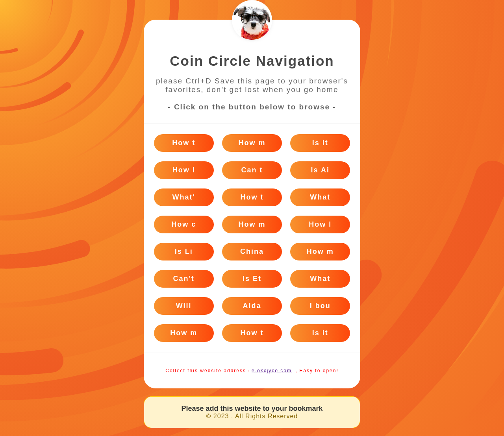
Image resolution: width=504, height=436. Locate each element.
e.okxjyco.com (272, 371)
